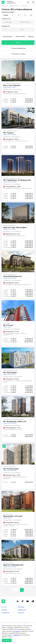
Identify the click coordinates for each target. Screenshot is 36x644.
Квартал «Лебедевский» (13, 565)
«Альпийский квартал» (13, 276)
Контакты (21, 613)
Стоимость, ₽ (6, 19)
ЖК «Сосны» (8, 325)
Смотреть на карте (19, 54)
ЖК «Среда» (8, 133)
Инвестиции (22, 610)
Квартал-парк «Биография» (15, 227)
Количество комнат (8, 12)
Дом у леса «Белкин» (12, 85)
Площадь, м (6, 26)
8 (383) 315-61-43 (28, 2)
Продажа (21, 607)
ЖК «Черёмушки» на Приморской (17, 180)
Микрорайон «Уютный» (13, 516)
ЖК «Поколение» (10, 373)
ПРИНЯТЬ (7, 640)
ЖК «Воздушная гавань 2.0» (15, 421)
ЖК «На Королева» (11, 469)
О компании (5, 613)
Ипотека (4, 610)
